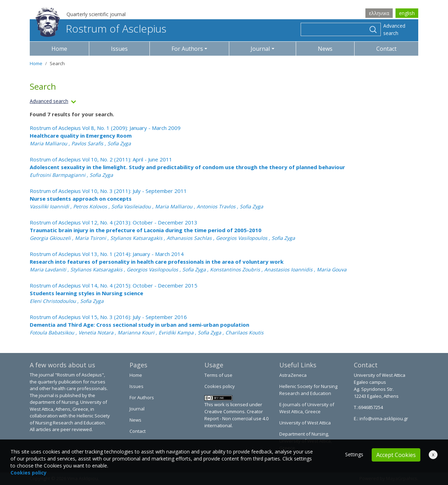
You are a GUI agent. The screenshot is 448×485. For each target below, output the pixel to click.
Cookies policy (220, 386)
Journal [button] (260, 49)
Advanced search (394, 29)
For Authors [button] (187, 49)
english (407, 13)
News (325, 49)
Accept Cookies (396, 455)
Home (59, 49)
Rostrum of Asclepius (101, 29)
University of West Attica (305, 423)
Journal (137, 409)
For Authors (142, 397)
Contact (386, 49)
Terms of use (218, 375)
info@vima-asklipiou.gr (383, 418)
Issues (119, 49)
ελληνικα (379, 13)
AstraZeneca (293, 375)
